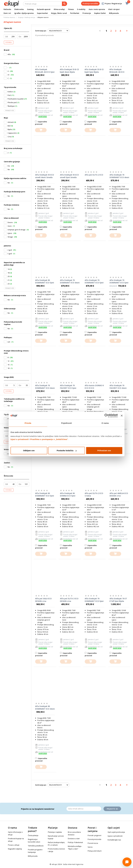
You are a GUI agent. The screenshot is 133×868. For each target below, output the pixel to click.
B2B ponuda (114, 13)
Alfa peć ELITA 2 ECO (94, 175)
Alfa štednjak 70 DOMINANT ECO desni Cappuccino (119, 176)
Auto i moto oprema (97, 9)
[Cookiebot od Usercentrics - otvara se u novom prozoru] (106, 416)
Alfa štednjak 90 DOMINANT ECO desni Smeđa (45, 708)
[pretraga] (65, 4)
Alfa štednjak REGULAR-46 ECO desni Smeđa (117, 71)
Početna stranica (9, 17)
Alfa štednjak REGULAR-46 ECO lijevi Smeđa (45, 71)
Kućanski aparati (44, 9)
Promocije (87, 13)
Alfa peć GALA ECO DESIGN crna (43, 600)
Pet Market (75, 13)
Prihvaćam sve (104, 450)
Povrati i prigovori (95, 835)
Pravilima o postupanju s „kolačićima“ (49, 439)
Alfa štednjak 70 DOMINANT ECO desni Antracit (70, 282)
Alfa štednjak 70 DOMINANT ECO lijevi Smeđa (94, 600)
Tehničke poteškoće (36, 846)
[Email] (84, 809)
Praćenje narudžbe (90, 3)
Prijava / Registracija (111, 4)
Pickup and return (95, 851)
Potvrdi (9, 42)
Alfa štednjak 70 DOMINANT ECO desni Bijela (45, 387)
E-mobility (81, 9)
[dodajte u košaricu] (41, 130)
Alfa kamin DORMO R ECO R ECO (94, 387)
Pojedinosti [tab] (67, 423)
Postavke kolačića (67, 450)
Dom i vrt (7, 13)
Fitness (71, 9)
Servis (90, 847)
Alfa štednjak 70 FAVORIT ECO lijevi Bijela (68, 387)
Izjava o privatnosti (115, 836)
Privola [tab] (28, 423)
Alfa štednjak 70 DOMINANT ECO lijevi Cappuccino (119, 282)
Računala (7, 9)
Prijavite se (112, 809)
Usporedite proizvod (41, 123)
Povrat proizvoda (94, 839)
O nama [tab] (105, 423)
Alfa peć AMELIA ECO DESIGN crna (119, 495)
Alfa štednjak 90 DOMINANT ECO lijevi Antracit (45, 282)
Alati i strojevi (114, 9)
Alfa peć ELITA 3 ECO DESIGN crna (69, 600)
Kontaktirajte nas (114, 840)
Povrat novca (93, 843)
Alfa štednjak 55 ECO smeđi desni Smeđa (45, 176)
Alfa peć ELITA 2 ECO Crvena (94, 495)
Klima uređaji (59, 9)
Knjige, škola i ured (59, 13)
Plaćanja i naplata (55, 832)
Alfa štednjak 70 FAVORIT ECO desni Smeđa (118, 387)
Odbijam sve (29, 450)
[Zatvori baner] (122, 416)
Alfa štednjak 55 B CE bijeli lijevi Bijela (94, 71)
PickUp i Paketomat (75, 842)
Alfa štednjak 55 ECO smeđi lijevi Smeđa (69, 176)
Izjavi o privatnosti (20, 439)
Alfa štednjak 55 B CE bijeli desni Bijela (69, 71)
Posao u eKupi (14, 845)
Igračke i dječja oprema (24, 13)
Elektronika (19, 9)
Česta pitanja (33, 835)
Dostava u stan (74, 838)
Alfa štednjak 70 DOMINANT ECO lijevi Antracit (94, 282)
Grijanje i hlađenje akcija (26, 17)
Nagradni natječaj (15, 849)
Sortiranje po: (41, 31)
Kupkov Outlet (100, 13)
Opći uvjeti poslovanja (116, 832)
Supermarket (42, 13)
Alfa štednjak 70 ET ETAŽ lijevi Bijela (118, 600)
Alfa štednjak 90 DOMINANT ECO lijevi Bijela (45, 495)
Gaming (30, 9)
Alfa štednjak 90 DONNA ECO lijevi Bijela (68, 495)
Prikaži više (10, 111)
